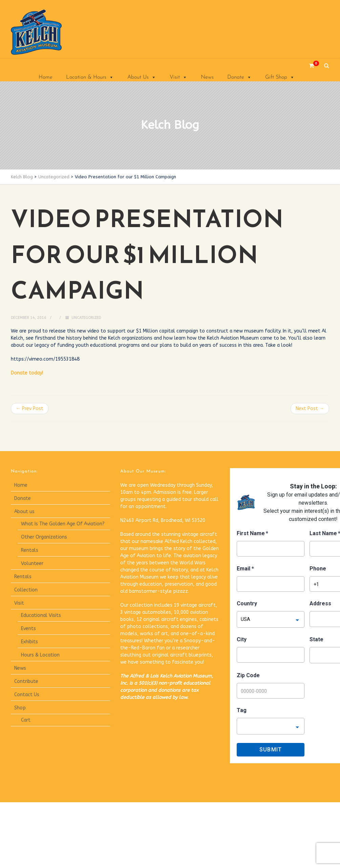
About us (24, 512)
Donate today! (27, 373)
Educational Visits (41, 615)
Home (46, 77)
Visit (178, 77)
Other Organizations (44, 537)
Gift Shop (280, 77)
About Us (142, 77)
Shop (20, 708)
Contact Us (27, 695)
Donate (239, 77)
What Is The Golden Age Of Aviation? (63, 524)
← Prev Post (30, 409)
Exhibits (29, 642)
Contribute (26, 681)
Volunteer (32, 563)
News (207, 77)
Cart (26, 720)
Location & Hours (90, 77)
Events (28, 629)
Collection (26, 590)
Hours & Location (40, 655)
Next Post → (310, 409)
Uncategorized (86, 318)
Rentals (30, 550)
